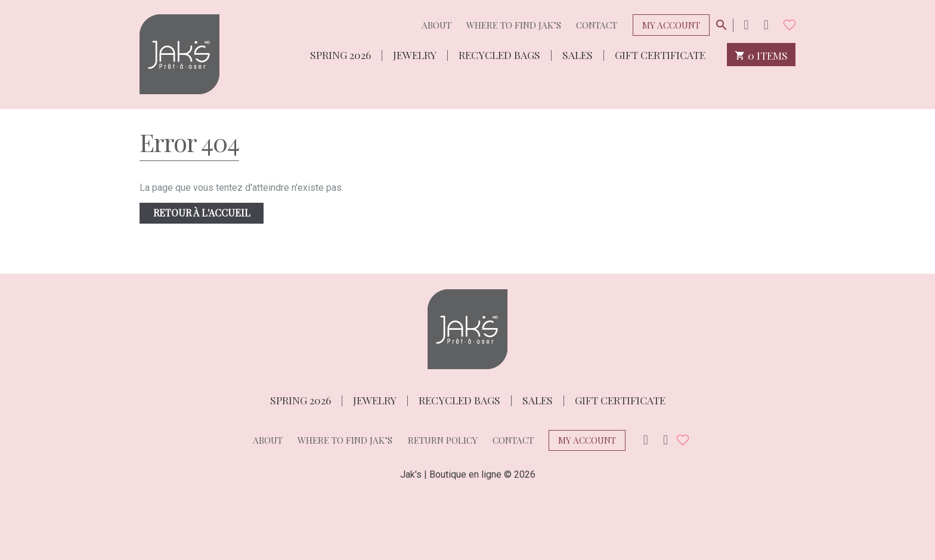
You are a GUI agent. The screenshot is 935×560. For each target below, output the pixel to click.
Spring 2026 (340, 54)
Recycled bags (499, 54)
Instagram (746, 25)
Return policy (443, 440)
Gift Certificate (660, 54)
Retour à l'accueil (202, 213)
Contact (597, 25)
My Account (671, 25)
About (436, 25)
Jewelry (415, 54)
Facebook (766, 25)
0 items (761, 55)
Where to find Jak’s (514, 25)
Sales (578, 54)
